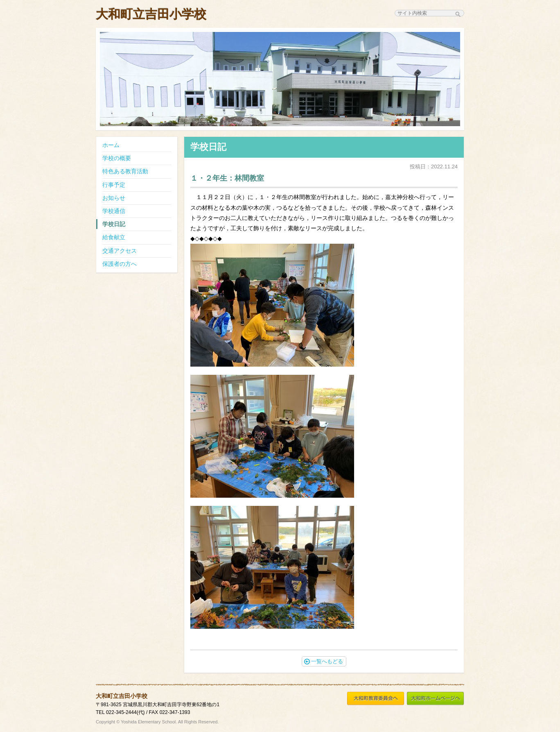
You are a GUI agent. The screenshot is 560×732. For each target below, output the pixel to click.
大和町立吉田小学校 (151, 14)
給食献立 (114, 237)
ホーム (111, 145)
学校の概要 (117, 158)
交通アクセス (120, 251)
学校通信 (114, 211)
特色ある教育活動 (125, 171)
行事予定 (114, 185)
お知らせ (114, 198)
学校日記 (114, 224)
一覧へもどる (324, 661)
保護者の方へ (120, 264)
